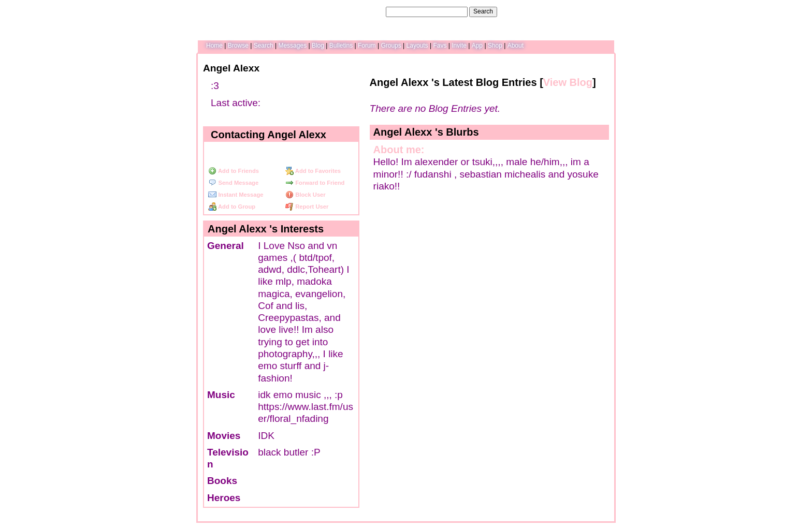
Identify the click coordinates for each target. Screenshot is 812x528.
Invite (459, 46)
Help (558, 11)
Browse (238, 46)
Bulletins (341, 46)
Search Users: (364, 11)
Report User (307, 207)
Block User (306, 195)
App (477, 46)
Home (214, 46)
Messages (292, 46)
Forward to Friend (315, 183)
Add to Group (232, 207)
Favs (440, 46)
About (516, 46)
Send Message (233, 183)
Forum (367, 46)
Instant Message (236, 195)
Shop (495, 46)
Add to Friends (234, 171)
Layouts (417, 46)
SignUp (600, 11)
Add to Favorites (313, 171)
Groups (391, 46)
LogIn (577, 11)
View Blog (568, 82)
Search (483, 11)
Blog (318, 46)
